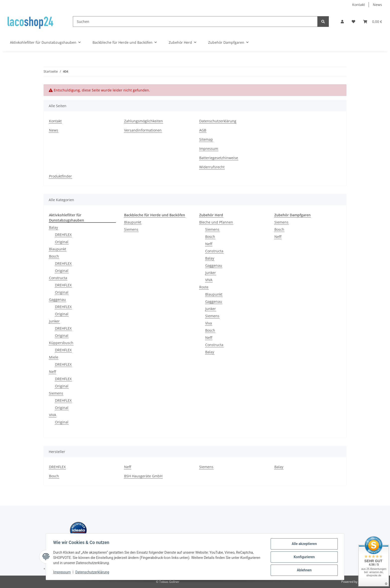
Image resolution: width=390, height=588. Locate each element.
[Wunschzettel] (353, 22)
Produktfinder (60, 176)
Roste (204, 287)
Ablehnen (303, 570)
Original (62, 242)
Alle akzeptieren (303, 544)
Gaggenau (57, 299)
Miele (54, 357)
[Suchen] (195, 22)
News (377, 5)
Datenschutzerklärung (93, 573)
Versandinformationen (143, 130)
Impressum (63, 573)
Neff (52, 372)
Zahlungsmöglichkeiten (144, 121)
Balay (53, 227)
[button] (342, 22)
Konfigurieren (303, 557)
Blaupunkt (58, 249)
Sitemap (206, 139)
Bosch (54, 256)
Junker (54, 321)
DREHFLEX (63, 235)
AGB (203, 130)
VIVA (53, 415)
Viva (209, 323)
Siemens (56, 393)
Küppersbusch (61, 343)
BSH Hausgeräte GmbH (143, 476)
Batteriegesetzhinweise (219, 158)
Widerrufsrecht (212, 167)
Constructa (58, 278)
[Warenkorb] (373, 22)
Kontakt (359, 5)
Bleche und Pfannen (216, 222)
